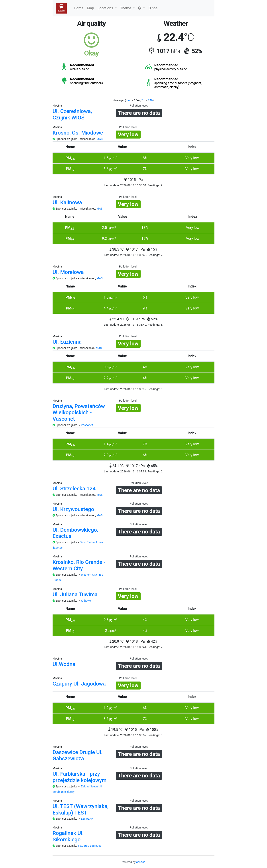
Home (79, 8)
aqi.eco (141, 862)
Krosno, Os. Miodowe (78, 133)
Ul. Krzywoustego (73, 509)
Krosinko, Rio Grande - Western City (79, 565)
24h (150, 100)
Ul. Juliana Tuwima (75, 595)
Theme (127, 8)
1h (144, 100)
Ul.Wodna (64, 664)
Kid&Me (86, 601)
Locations (107, 8)
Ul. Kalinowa (67, 202)
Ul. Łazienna (67, 342)
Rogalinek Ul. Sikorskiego (68, 836)
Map (90, 8)
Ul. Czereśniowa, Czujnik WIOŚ (72, 114)
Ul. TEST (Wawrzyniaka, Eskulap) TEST (80, 810)
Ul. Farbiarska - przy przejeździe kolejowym (80, 777)
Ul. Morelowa (68, 272)
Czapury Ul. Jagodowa (79, 684)
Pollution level (138, 106)
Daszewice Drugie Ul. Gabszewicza (78, 756)
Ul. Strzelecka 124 (74, 489)
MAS (99, 139)
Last (129, 100)
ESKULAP (87, 819)
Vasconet (87, 425)
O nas (153, 8)
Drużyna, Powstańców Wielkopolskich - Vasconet (79, 413)
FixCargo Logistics (90, 846)
